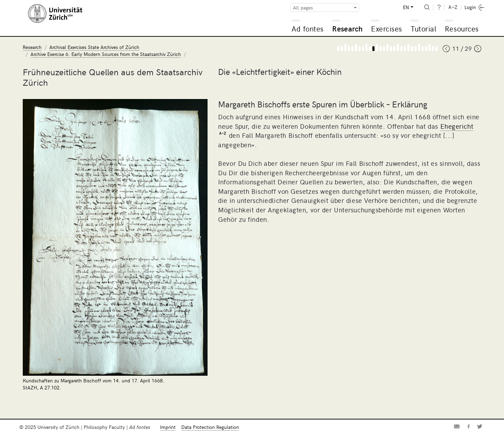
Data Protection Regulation (210, 427)
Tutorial (423, 29)
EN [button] (406, 7)
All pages (303, 8)
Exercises (387, 29)
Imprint (168, 427)
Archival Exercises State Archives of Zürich (94, 47)
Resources (462, 29)
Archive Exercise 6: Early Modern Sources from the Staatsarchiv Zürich (106, 54)
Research (347, 29)
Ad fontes (308, 29)
